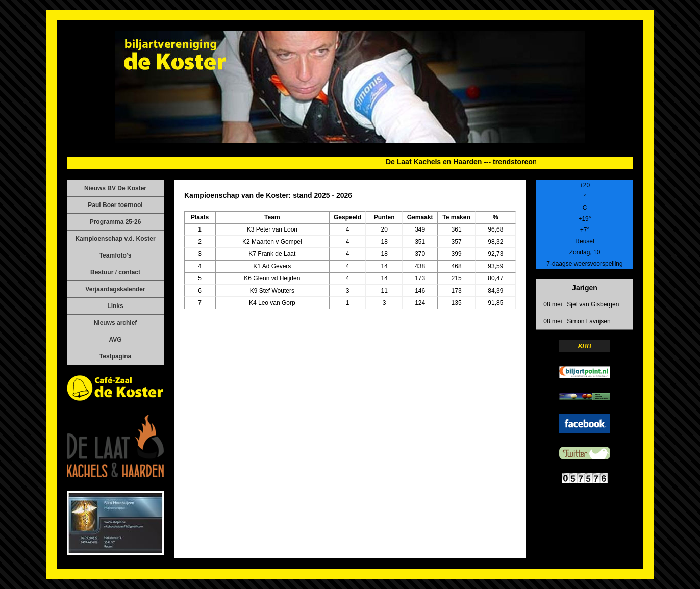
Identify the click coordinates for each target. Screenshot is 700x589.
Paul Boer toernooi (115, 205)
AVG (115, 340)
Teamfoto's (116, 255)
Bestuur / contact (115, 272)
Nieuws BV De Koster (115, 188)
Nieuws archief (116, 323)
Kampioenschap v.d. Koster (115, 239)
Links (115, 306)
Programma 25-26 (116, 222)
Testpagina (115, 356)
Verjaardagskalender (115, 289)
